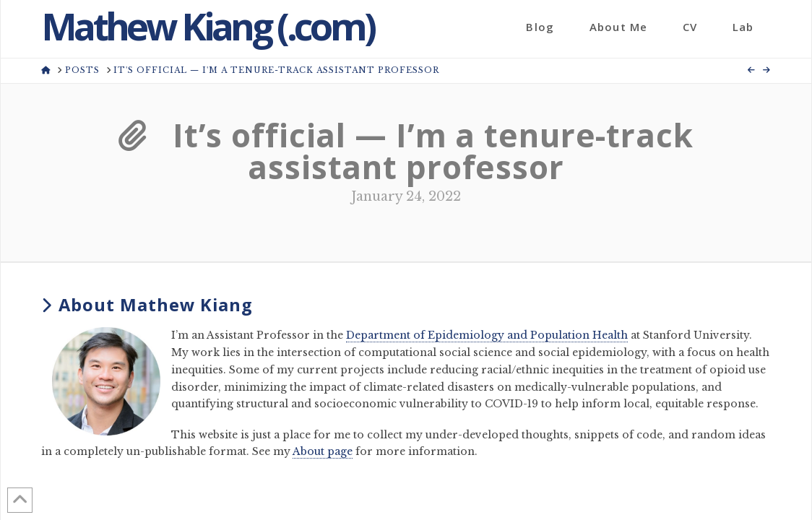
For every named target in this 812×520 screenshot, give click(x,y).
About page (323, 451)
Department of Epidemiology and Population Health (487, 335)
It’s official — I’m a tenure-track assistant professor (406, 151)
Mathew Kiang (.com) (207, 26)
